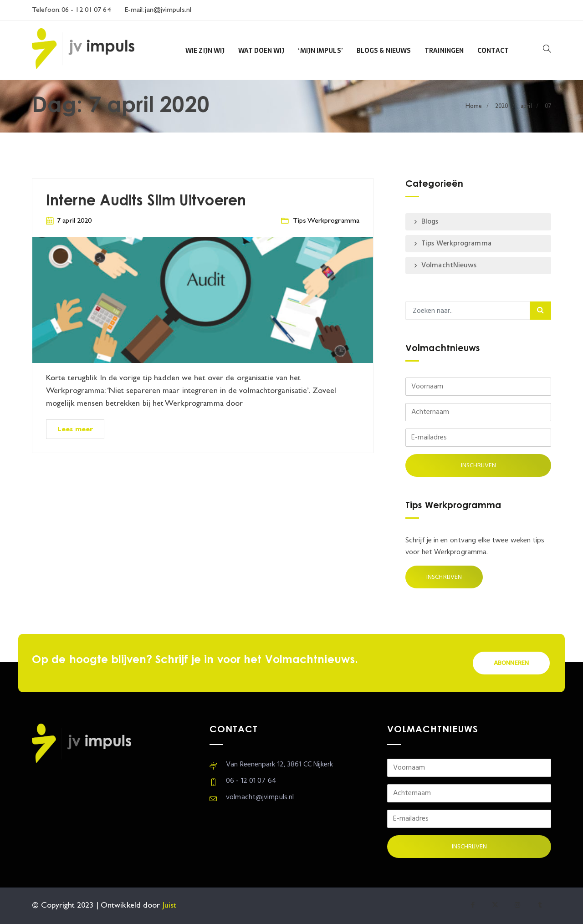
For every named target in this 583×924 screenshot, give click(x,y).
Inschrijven (444, 577)
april (526, 106)
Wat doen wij (261, 51)
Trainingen (444, 51)
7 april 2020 (74, 221)
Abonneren (511, 663)
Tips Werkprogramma (326, 221)
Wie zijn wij (205, 51)
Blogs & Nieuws (384, 51)
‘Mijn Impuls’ (320, 51)
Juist (170, 906)
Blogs (430, 222)
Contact (493, 51)
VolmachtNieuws (449, 265)
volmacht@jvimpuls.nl (260, 797)
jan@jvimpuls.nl (167, 10)
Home (474, 106)
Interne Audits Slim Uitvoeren (146, 202)
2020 (501, 106)
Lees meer (75, 430)
